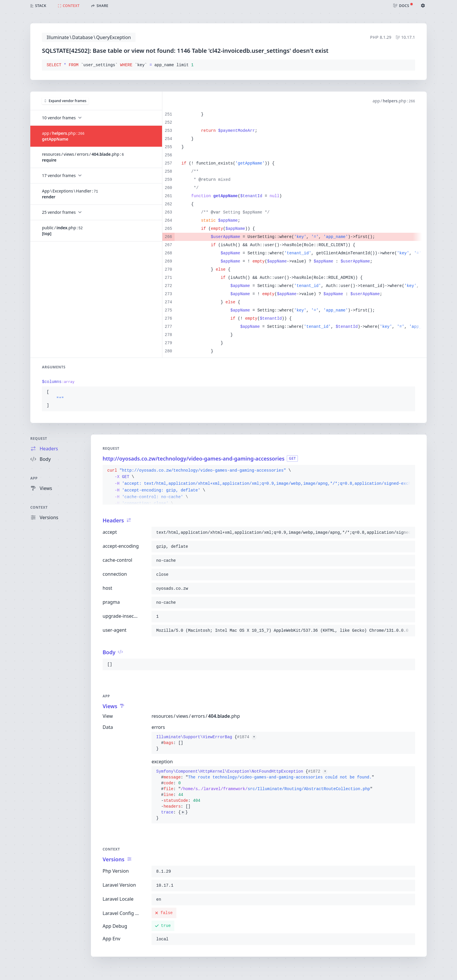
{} (206, 743)
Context (39, 507)
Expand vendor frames (65, 101)
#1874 (247, 737)
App (34, 478)
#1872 (318, 771)
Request (39, 439)
